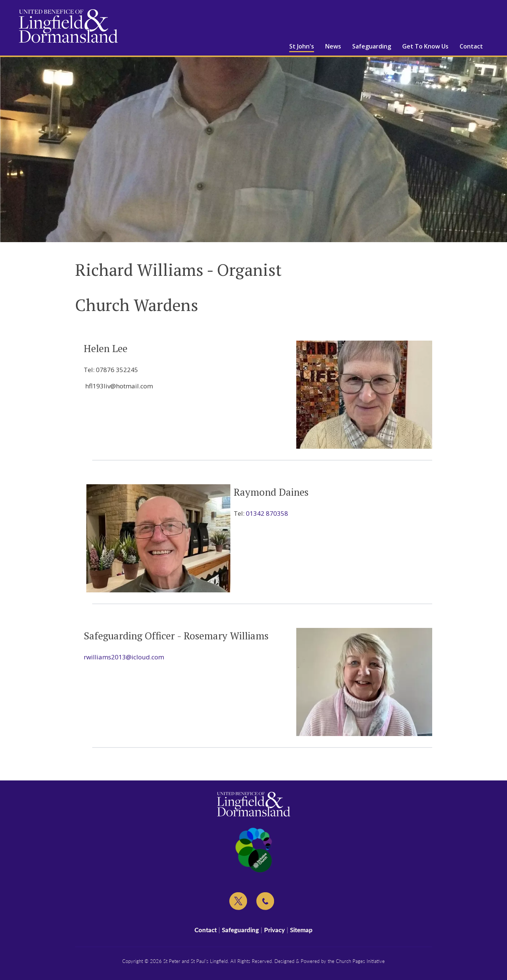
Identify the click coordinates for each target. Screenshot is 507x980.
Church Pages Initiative (360, 961)
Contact (471, 46)
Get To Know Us (425, 46)
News (333, 46)
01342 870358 (267, 513)
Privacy (274, 930)
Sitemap (301, 930)
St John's (302, 46)
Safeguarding (372, 46)
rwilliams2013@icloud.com (124, 657)
